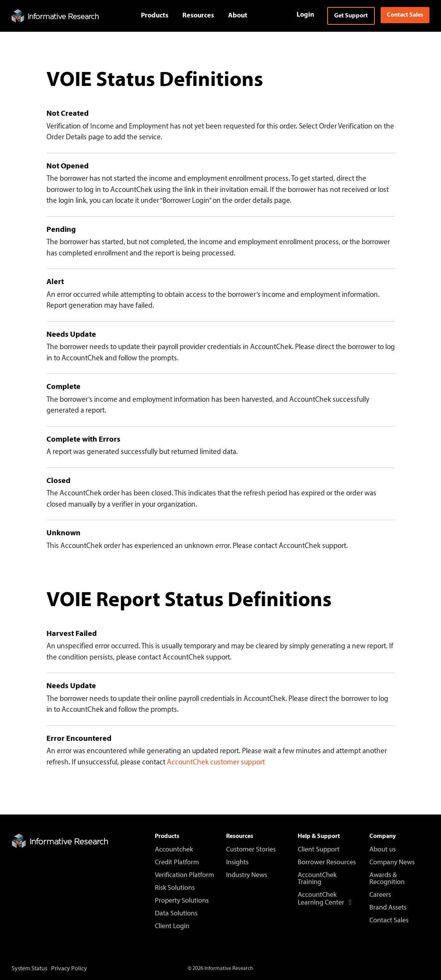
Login (305, 15)
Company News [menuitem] (392, 863)
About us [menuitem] (383, 850)
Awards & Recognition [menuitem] (387, 879)
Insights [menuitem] (237, 863)
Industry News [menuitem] (247, 875)
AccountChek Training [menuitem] (318, 879)
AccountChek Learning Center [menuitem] (326, 899)
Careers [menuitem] (380, 895)
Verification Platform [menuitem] (184, 875)
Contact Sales (405, 15)
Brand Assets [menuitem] (388, 908)
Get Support (351, 16)
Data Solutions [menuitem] (176, 914)
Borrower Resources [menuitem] (327, 863)
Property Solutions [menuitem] (182, 901)
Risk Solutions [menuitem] (175, 888)
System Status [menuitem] (29, 969)
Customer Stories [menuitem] (251, 850)
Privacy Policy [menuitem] (69, 969)
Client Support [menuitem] (319, 850)
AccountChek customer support (216, 763)
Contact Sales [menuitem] (389, 921)
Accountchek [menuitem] (174, 850)
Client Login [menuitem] (172, 927)
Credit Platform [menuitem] (177, 863)
